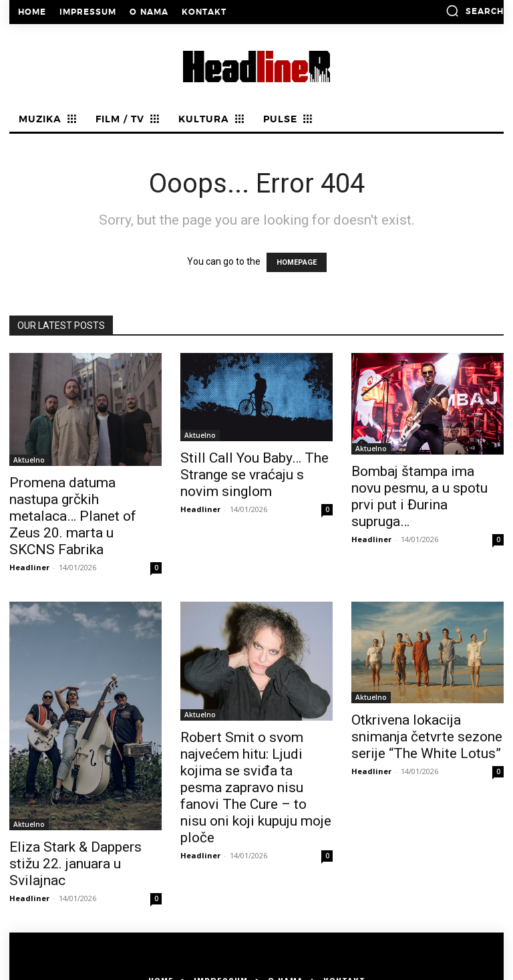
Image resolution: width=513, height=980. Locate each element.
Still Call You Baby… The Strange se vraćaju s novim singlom (254, 475)
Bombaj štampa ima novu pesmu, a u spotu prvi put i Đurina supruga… (419, 496)
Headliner (29, 567)
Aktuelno (29, 460)
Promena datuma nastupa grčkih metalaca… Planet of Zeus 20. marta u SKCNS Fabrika (73, 516)
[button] (475, 11)
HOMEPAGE (297, 262)
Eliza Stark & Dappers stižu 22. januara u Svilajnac (75, 864)
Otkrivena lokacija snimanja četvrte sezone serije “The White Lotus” (427, 737)
